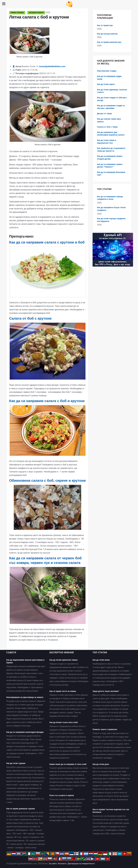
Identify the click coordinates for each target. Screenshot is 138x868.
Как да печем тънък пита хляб (64, 722)
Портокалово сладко (107, 71)
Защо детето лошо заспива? (106, 691)
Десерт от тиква (104, 114)
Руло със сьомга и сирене (62, 795)
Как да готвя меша (101, 660)
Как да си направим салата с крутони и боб (47, 242)
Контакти (62, 864)
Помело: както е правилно (105, 729)
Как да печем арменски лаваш (63, 660)
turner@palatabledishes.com (52, 66)
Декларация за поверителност (81, 864)
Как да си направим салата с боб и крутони (47, 401)
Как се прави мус (105, 25)
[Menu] (4, 4)
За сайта (53, 864)
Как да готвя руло (101, 764)
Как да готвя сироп (106, 84)
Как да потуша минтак (107, 34)
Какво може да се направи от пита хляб (68, 764)
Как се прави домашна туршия (21, 809)
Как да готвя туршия (16, 763)
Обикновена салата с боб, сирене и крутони (47, 480)
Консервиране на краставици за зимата (25, 697)
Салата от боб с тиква (107, 127)
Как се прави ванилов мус (109, 42)
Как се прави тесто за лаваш (63, 691)
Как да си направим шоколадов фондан (25, 732)
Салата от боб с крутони (30, 318)
